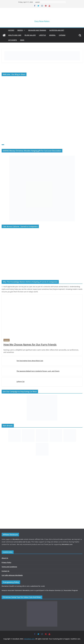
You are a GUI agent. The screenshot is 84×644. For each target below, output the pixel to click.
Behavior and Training (37, 30)
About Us (5, 558)
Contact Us (5, 571)
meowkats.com (29, 639)
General (52, 35)
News (22, 40)
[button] (24, 30)
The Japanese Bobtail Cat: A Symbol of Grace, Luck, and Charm (38, 371)
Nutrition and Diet (57, 30)
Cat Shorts (13, 40)
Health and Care (15, 35)
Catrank (62, 35)
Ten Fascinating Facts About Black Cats (30, 361)
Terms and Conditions (9, 567)
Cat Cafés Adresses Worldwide (12, 575)
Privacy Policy (6, 562)
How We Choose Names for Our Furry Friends (30, 344)
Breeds (20, 30)
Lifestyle (42, 35)
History (11, 30)
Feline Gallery (30, 35)
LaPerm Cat (20, 381)
